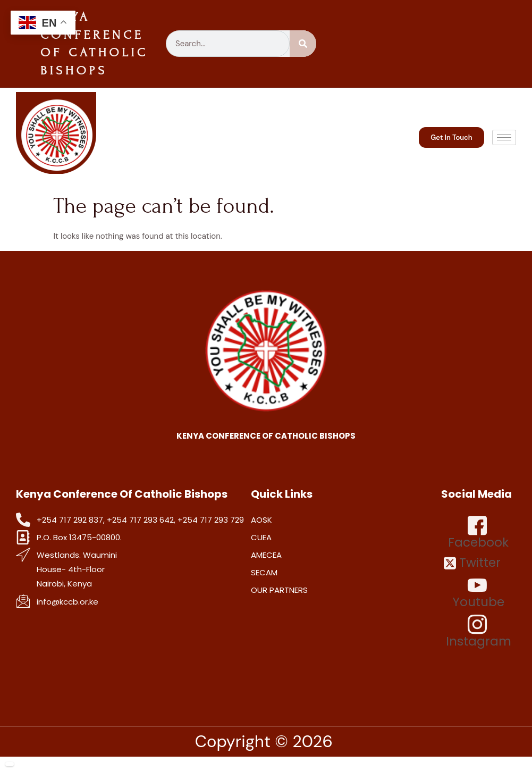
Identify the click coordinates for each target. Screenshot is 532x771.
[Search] (303, 44)
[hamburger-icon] (504, 137)
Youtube (478, 592)
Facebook (478, 533)
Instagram (479, 632)
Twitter (472, 563)
